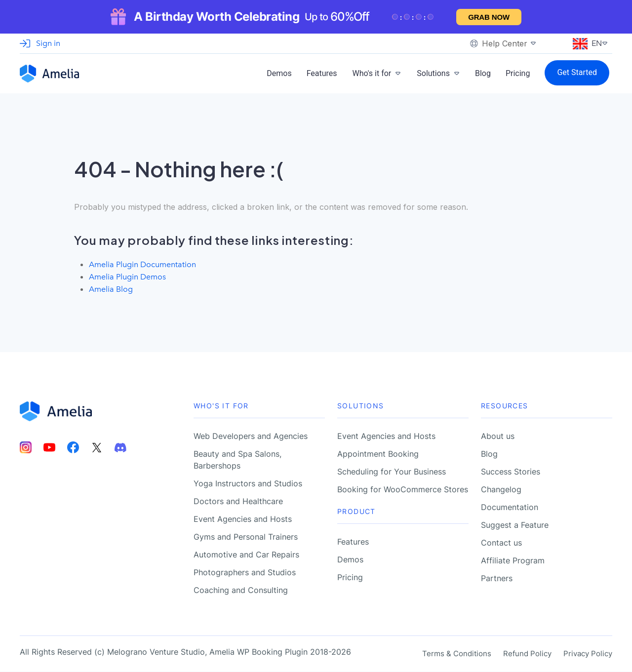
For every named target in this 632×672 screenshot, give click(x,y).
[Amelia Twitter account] (97, 448)
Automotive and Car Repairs (246, 555)
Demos (279, 73)
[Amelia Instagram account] (26, 448)
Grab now (489, 17)
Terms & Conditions (457, 654)
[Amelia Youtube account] (49, 448)
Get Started (577, 72)
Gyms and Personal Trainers (246, 537)
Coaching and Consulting (241, 591)
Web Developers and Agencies (251, 436)
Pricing (518, 73)
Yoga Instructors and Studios (248, 484)
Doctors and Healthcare (238, 502)
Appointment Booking (378, 454)
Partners (497, 579)
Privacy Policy (588, 654)
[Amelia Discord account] (120, 448)
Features (322, 73)
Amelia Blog (111, 289)
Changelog (501, 490)
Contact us (501, 543)
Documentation (510, 508)
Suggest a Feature (515, 525)
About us (498, 436)
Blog (483, 73)
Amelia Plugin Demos (127, 277)
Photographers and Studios (245, 573)
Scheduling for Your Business (392, 472)
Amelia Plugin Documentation (142, 264)
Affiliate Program (513, 561)
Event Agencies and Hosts (243, 519)
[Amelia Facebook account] (73, 448)
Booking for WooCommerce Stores (403, 490)
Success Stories (511, 472)
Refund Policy (527, 654)
